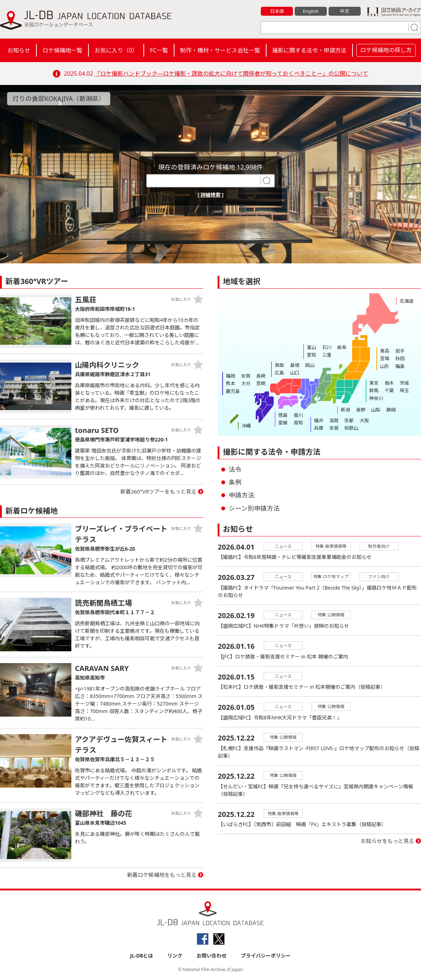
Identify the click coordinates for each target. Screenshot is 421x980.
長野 (360, 410)
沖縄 (246, 426)
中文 (345, 11)
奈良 (334, 428)
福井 (319, 420)
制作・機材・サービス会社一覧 (220, 50)
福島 (400, 366)
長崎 (260, 376)
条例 (235, 482)
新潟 (345, 410)
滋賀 (334, 420)
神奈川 (376, 398)
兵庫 (319, 428)
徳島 (283, 415)
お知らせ (19, 50)
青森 (385, 351)
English (311, 11)
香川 (298, 415)
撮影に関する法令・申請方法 (309, 50)
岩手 (400, 351)
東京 (374, 383)
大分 (245, 383)
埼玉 (404, 390)
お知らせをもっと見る (387, 842)
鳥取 (279, 365)
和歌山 (351, 428)
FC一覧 (159, 50)
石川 (326, 347)
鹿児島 (233, 391)
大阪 (364, 420)
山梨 (375, 410)
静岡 (390, 410)
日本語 (277, 11)
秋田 (400, 358)
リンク (175, 956)
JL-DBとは (142, 956)
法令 (235, 469)
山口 (294, 373)
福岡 (230, 376)
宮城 (385, 358)
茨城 (404, 383)
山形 (385, 366)
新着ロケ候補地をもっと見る (162, 875)
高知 (298, 423)
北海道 (407, 301)
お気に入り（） (116, 50)
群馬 (374, 390)
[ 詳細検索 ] (211, 195)
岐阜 (341, 347)
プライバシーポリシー (266, 956)
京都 (349, 420)
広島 (279, 373)
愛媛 (283, 423)
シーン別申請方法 (254, 508)
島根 (294, 365)
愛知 (311, 355)
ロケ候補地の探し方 (386, 50)
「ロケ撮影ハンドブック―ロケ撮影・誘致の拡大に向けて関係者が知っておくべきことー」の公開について (231, 74)
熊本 (230, 383)
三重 (326, 355)
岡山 (309, 365)
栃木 (389, 383)
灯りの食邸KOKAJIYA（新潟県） (59, 98)
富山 (311, 347)
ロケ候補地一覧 (62, 50)
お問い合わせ (212, 956)
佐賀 (245, 376)
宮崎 (260, 383)
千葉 (389, 390)
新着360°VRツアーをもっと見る (159, 491)
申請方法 (242, 495)
